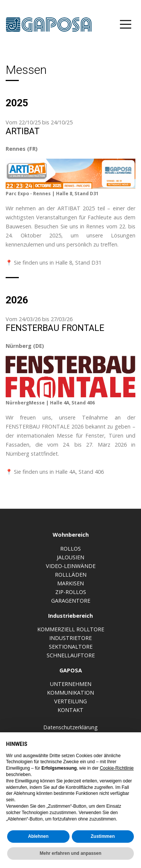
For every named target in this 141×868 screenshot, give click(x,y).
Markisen (70, 583)
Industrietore (70, 638)
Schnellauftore (71, 655)
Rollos (70, 549)
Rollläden (71, 575)
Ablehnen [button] (38, 836)
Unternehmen (71, 684)
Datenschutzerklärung (70, 727)
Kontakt (70, 710)
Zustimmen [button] (103, 836)
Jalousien (70, 557)
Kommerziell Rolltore (71, 629)
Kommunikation (70, 693)
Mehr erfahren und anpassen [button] (70, 853)
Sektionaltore (71, 647)
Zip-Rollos (71, 592)
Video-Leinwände (71, 566)
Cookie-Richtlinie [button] (117, 768)
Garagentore (71, 601)
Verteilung (70, 701)
